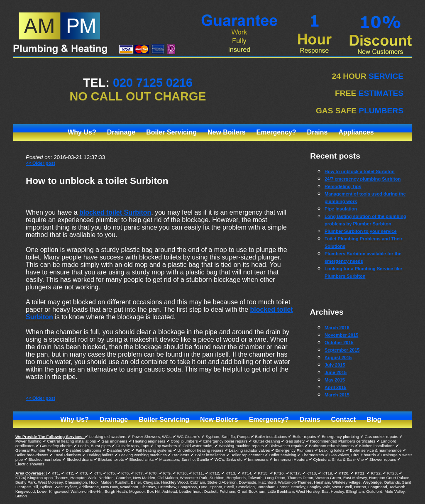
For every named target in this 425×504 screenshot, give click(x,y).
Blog (374, 420)
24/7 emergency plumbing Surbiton (363, 179)
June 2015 (336, 372)
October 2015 (339, 343)
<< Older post (40, 163)
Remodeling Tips (343, 186)
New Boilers (227, 132)
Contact (344, 420)
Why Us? (82, 132)
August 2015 (338, 357)
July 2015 (335, 365)
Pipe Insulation (341, 209)
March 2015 (337, 395)
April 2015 (336, 387)
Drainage (121, 132)
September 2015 (342, 350)
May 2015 (335, 380)
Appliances (356, 132)
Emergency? (276, 132)
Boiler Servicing (171, 132)
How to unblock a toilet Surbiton (97, 181)
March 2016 (337, 328)
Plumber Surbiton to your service (361, 231)
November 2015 (341, 335)
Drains (318, 132)
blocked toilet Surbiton (115, 212)
